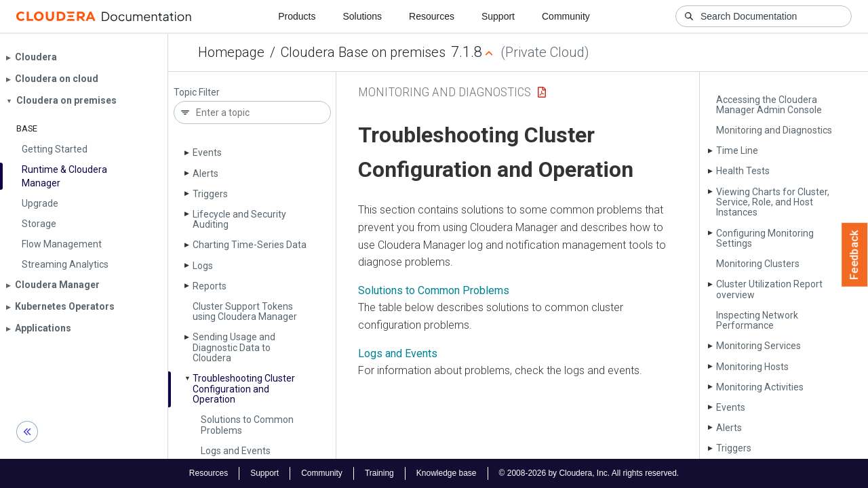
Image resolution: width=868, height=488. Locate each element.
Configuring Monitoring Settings (765, 238)
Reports (210, 286)
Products (297, 16)
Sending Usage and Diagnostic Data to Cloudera (234, 347)
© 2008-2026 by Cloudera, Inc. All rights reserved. (589, 473)
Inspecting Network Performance (757, 320)
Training (379, 473)
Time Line (737, 150)
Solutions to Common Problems (247, 425)
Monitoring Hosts (752, 367)
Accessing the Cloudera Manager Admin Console (769, 105)
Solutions (362, 16)
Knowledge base (447, 473)
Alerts (205, 174)
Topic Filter (197, 93)
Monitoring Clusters (758, 264)
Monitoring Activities (760, 387)
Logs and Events (236, 451)
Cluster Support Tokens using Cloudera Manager (245, 311)
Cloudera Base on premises (363, 52)
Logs (203, 266)
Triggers (210, 194)
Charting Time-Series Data (250, 245)
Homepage (231, 52)
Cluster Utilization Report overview (769, 289)
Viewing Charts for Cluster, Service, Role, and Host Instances (773, 202)
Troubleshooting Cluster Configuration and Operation (244, 389)
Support (498, 16)
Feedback (855, 255)
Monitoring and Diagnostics (774, 130)
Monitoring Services (758, 346)
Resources (432, 16)
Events (207, 152)
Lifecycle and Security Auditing (239, 219)
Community (566, 16)
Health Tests (743, 171)
